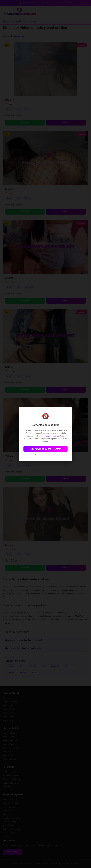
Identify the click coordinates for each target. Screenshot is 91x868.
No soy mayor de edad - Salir (45, 455)
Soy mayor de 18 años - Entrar (45, 449)
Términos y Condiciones (50, 436)
